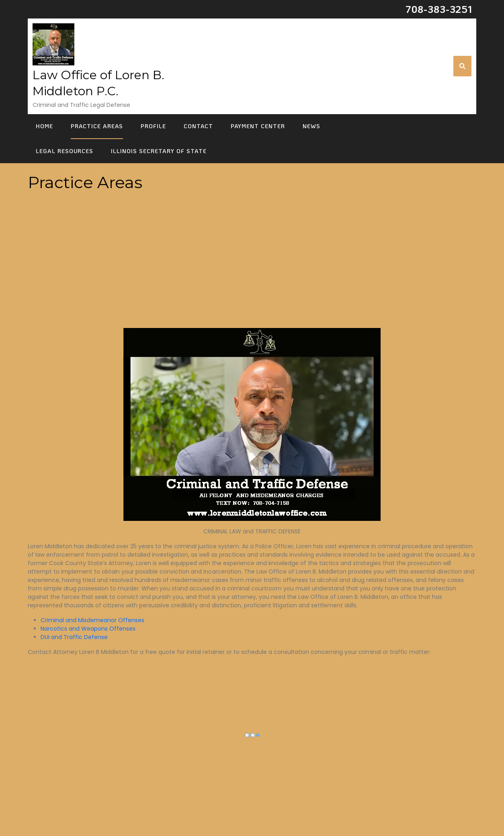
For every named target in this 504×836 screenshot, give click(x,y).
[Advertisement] (252, 268)
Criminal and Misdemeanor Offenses (92, 620)
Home (44, 126)
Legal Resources (65, 151)
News (311, 126)
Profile (153, 126)
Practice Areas (97, 126)
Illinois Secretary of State (159, 151)
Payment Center (258, 126)
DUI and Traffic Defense (74, 637)
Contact (198, 126)
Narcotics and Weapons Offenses (88, 629)
